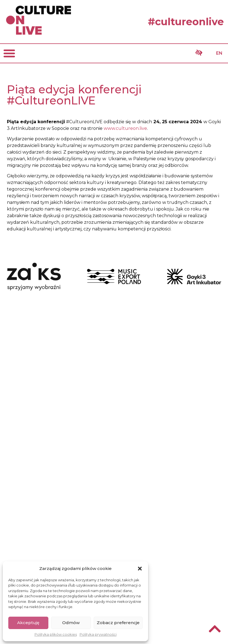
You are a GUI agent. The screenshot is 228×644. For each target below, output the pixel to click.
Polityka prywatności (98, 634)
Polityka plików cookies (56, 634)
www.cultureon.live (125, 128)
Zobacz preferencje (118, 623)
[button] (140, 569)
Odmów (71, 623)
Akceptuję (28, 623)
